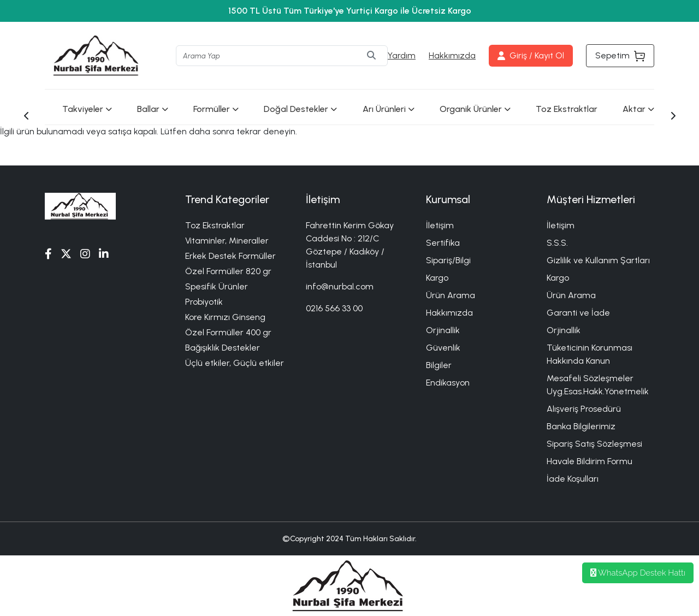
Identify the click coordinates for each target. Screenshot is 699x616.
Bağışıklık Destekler (223, 348)
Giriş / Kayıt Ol (531, 55)
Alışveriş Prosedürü (584, 409)
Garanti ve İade (578, 313)
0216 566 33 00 (334, 308)
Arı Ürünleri (389, 109)
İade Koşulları (573, 479)
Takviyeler (87, 109)
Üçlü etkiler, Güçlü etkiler (235, 363)
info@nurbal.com (340, 286)
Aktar (638, 109)
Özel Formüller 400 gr (228, 332)
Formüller (216, 109)
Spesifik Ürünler (217, 286)
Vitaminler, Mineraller (227, 241)
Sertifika (443, 243)
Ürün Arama (451, 295)
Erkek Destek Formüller (230, 256)
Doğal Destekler (300, 109)
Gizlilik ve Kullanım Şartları (598, 260)
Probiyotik (204, 302)
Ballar (153, 109)
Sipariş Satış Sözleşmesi (594, 444)
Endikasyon (448, 383)
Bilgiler (439, 365)
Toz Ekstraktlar (567, 109)
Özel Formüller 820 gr (228, 271)
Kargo (437, 278)
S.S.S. (557, 243)
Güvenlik (443, 348)
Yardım (402, 55)
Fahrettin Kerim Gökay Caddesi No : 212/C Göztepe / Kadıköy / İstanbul (350, 245)
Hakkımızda (452, 55)
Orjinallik (443, 330)
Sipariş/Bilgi (448, 260)
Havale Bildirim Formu (590, 461)
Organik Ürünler (475, 109)
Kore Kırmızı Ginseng (225, 317)
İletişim (440, 225)
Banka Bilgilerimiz (581, 426)
